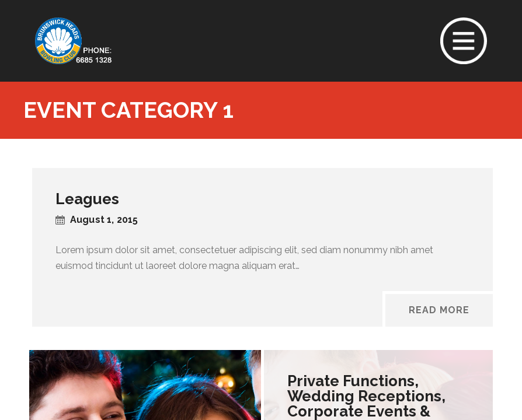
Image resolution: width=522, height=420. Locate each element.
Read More (439, 310)
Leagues (87, 199)
